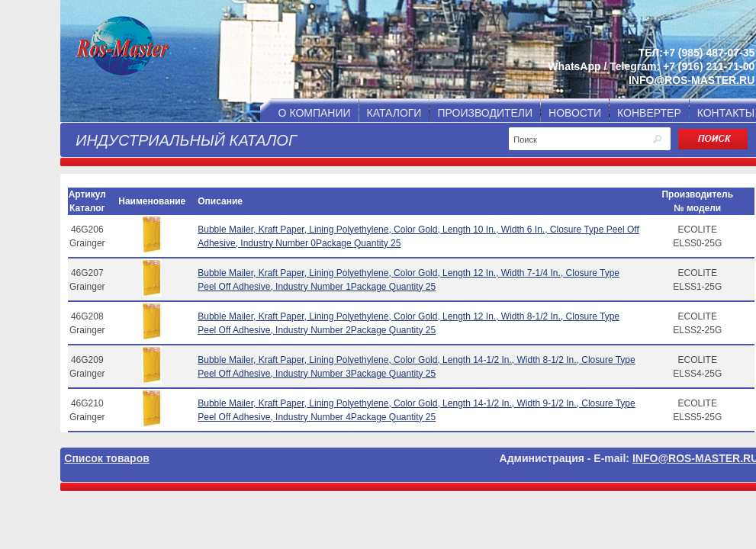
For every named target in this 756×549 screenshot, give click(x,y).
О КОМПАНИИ (315, 113)
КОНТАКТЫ (726, 113)
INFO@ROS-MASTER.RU (692, 80)
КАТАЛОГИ (394, 113)
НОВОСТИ (575, 113)
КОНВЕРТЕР (649, 113)
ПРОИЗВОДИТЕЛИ (485, 113)
